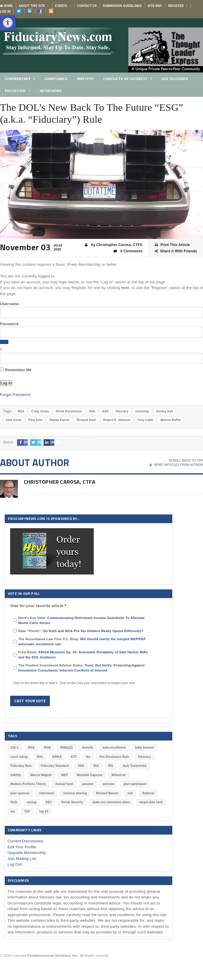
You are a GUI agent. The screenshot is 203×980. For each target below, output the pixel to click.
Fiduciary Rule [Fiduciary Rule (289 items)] (21, 766)
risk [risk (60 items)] (130, 793)
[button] (8, 23)
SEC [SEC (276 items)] (49, 802)
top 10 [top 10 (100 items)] (44, 811)
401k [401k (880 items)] (31, 748)
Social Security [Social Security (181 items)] (72, 802)
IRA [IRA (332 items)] (96, 766)
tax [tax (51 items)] (13, 811)
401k (21, 411)
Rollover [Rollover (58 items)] (148, 793)
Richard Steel (86, 420)
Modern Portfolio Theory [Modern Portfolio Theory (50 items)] (28, 784)
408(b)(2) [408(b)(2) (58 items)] (66, 748)
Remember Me (16, 370)
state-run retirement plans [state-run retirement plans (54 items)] (111, 802)
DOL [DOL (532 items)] (40, 757)
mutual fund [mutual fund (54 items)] (64, 784)
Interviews (52, 90)
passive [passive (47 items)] (88, 784)
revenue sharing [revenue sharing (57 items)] (75, 793)
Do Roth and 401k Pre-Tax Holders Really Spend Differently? (93, 631)
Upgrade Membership (27, 853)
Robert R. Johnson (117, 420)
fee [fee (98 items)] (88, 757)
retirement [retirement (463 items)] (46, 793)
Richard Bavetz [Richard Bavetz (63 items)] (107, 793)
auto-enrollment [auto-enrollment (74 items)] (114, 748)
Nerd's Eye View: (81, 620)
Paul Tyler (36, 420)
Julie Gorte (13, 420)
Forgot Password (15, 395)
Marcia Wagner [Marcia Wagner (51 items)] (41, 775)
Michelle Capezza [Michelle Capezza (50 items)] (90, 775)
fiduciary (122, 411)
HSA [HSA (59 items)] (81, 766)
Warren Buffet (170, 420)
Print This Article (172, 245)
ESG (106, 411)
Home (6, 6)
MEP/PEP (87, 79)
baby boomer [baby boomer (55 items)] (144, 748)
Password (9, 324)
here (125, 288)
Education (18, 92)
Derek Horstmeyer (69, 411)
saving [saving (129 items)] (31, 802)
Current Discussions (25, 841)
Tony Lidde (145, 420)
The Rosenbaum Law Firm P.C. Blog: (82, 642)
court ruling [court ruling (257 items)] (19, 757)
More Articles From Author (176, 465)
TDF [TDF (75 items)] (27, 811)
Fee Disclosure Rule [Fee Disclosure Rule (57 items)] (114, 757)
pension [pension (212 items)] (109, 784)
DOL (92, 411)
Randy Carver (60, 420)
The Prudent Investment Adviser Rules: (81, 668)
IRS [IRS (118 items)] (111, 766)
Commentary (20, 80)
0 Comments (128, 251)
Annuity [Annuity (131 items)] (87, 748)
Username (9, 304)
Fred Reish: (83, 655)
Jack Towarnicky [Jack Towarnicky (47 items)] (135, 766)
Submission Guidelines (122, 6)
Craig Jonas (40, 411)
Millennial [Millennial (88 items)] (119, 775)
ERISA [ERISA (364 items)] (57, 757)
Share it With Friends (176, 251)
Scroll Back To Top (184, 461)
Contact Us (87, 6)
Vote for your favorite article (38, 606)
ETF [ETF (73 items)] (74, 757)
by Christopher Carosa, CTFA (114, 245)
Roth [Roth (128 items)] (14, 802)
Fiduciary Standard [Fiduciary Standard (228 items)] (55, 766)
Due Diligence (180, 79)
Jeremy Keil (164, 411)
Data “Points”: (81, 631)
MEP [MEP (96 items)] (64, 775)
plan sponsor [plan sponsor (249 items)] (20, 793)
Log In (5, 11)
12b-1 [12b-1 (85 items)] (14, 748)
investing (142, 411)
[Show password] (4, 342)
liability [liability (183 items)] (16, 775)
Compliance (57, 79)
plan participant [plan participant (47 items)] (135, 784)
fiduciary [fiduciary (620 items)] (145, 757)
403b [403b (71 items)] (47, 748)
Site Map (155, 6)
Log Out (15, 864)
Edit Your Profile (22, 847)
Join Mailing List (22, 859)
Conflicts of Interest (131, 80)
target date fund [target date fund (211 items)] (151, 802)
